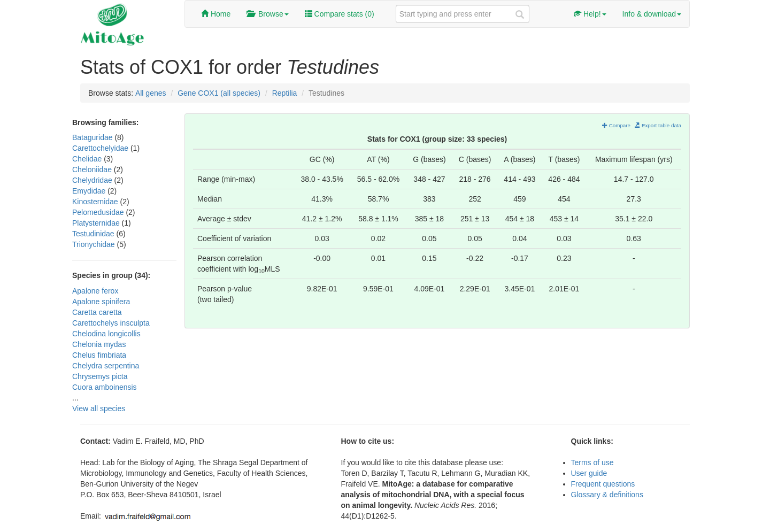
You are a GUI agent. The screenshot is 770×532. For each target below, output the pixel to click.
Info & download (652, 14)
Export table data (658, 125)
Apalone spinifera (101, 302)
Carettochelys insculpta (111, 323)
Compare (616, 125)
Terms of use (592, 462)
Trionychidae (95, 244)
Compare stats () (340, 14)
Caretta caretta (97, 312)
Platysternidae (97, 223)
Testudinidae (94, 234)
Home (216, 14)
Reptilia (285, 93)
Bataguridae (93, 137)
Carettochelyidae (101, 148)
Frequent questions (603, 484)
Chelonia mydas (99, 344)
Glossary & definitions (607, 495)
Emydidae (90, 191)
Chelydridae (93, 180)
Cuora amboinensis (105, 387)
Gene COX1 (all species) (219, 93)
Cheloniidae (93, 169)
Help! (590, 14)
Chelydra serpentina (106, 366)
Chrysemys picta (100, 376)
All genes (151, 93)
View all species (99, 408)
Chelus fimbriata (99, 355)
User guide (589, 473)
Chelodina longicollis (106, 334)
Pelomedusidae (99, 212)
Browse (267, 14)
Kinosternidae (96, 202)
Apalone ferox (95, 291)
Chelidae (88, 159)
